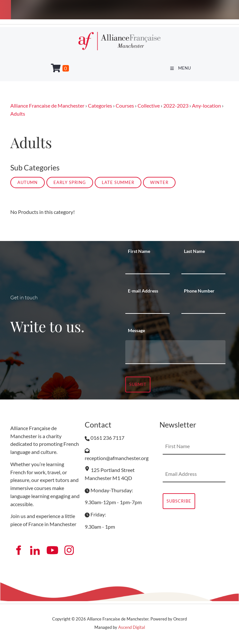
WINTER (159, 182)
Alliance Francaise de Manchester (47, 106)
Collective (149, 106)
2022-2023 (176, 106)
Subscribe (179, 501)
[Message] (175, 352)
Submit (138, 384)
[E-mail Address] (148, 306)
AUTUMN (28, 182)
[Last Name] (204, 266)
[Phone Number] (204, 306)
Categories (100, 106)
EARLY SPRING (70, 182)
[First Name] (148, 266)
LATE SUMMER (118, 182)
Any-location (206, 106)
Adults (18, 114)
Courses (125, 106)
